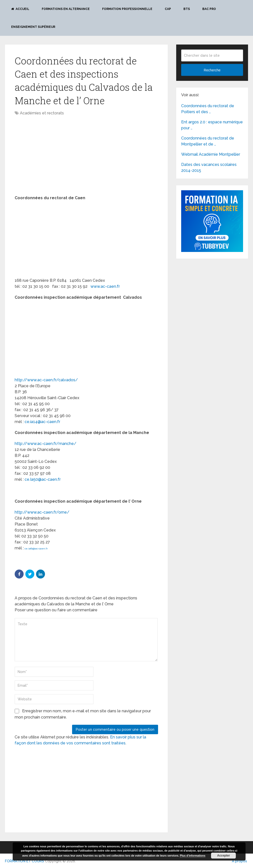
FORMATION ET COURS (24, 861)
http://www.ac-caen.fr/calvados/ (46, 380)
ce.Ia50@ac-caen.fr (43, 479)
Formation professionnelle (127, 9)
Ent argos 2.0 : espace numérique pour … (212, 125)
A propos (239, 861)
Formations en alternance (66, 9)
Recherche (212, 70)
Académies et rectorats (42, 113)
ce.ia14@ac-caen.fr (42, 422)
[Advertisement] (56, 156)
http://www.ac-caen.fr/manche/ (45, 444)
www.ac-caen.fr (105, 286)
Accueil (20, 9)
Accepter (224, 856)
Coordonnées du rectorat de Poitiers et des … (208, 109)
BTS (187, 9)
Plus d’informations (193, 856)
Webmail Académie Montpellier (211, 154)
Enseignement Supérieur (33, 27)
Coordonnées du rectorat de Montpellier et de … (208, 141)
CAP (168, 9)
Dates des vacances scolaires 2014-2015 (209, 168)
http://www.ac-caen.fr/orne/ (42, 512)
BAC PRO (209, 9)
